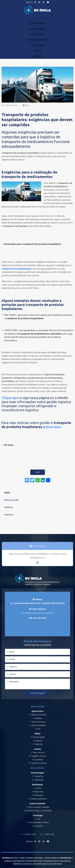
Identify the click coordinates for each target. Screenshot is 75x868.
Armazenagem (37, 29)
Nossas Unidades (39, 725)
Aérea (39, 788)
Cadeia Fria (39, 776)
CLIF (39, 819)
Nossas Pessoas (39, 722)
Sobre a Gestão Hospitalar (39, 807)
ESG (39, 729)
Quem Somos (37, 23)
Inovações (39, 826)
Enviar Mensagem (38, 693)
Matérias (9, 507)
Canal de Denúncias (39, 763)
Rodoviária (39, 795)
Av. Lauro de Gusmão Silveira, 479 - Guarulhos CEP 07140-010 (38, 603)
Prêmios (39, 718)
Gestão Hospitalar (37, 40)
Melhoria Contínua (39, 715)
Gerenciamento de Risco (39, 822)
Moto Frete (39, 792)
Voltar (38, 472)
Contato (37, 56)
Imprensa (9, 515)
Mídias (37, 51)
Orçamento (39, 760)
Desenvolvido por (58, 858)
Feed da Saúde (11, 500)
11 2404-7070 (47, 834)
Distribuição (38, 34)
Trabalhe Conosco (39, 756)
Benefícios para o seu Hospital (39, 811)
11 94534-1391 (28, 834)
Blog (27, 105)
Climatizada (39, 780)
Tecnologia (37, 45)
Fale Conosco (39, 753)
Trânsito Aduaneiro (39, 799)
